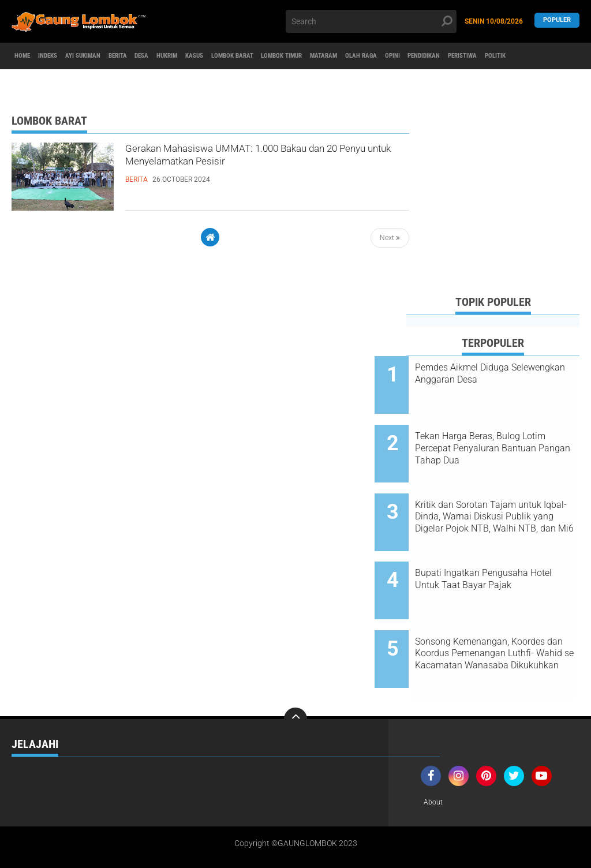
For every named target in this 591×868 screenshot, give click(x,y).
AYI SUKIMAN (112, 57)
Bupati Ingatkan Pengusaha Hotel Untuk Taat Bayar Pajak (507, 548)
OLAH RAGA (494, 57)
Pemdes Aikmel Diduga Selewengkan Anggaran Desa (506, 373)
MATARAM (444, 57)
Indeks (63, 57)
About (435, 752)
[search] (371, 21)
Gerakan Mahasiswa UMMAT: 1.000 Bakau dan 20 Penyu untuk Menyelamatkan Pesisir (266, 162)
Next (390, 238)
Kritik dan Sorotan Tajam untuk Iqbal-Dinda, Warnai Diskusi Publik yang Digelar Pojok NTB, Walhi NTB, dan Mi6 (502, 496)
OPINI (536, 57)
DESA (194, 57)
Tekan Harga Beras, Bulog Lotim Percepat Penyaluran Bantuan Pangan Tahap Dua (504, 438)
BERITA (160, 57)
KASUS (269, 57)
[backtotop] (295, 668)
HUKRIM (230, 57)
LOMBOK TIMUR (387, 57)
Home (27, 57)
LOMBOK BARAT (320, 57)
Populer (557, 21)
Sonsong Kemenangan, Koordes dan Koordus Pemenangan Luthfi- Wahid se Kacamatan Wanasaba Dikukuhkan (508, 613)
